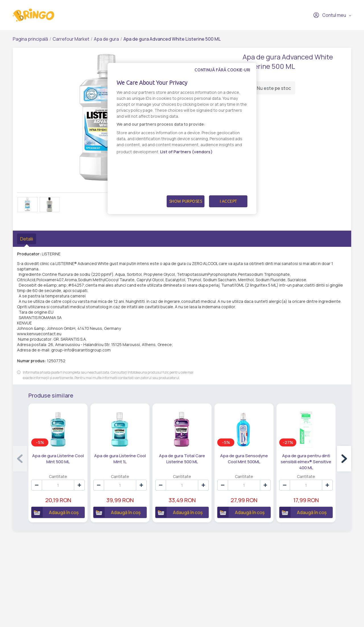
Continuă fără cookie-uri (222, 70)
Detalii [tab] (27, 239)
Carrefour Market (71, 39)
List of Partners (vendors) (186, 152)
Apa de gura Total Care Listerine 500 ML (182, 459)
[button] (344, 459)
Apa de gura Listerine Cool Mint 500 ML (58, 459)
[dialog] (182, 138)
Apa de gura (106, 39)
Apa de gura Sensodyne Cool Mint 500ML (244, 459)
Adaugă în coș (55, 512)
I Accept (228, 201)
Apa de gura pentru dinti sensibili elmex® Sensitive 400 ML (306, 462)
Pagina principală (30, 39)
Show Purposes (186, 201)
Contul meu (330, 15)
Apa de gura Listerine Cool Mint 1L (120, 459)
